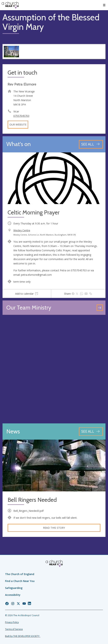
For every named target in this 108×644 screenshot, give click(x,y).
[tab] (27, 294)
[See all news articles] (91, 431)
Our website (18, 124)
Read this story (54, 528)
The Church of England (20, 574)
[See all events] (91, 144)
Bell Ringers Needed (32, 500)
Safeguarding (14, 588)
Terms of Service (14, 629)
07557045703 (21, 116)
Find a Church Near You (20, 581)
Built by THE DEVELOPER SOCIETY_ (23, 636)
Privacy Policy (12, 622)
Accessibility (13, 595)
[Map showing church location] (54, 369)
